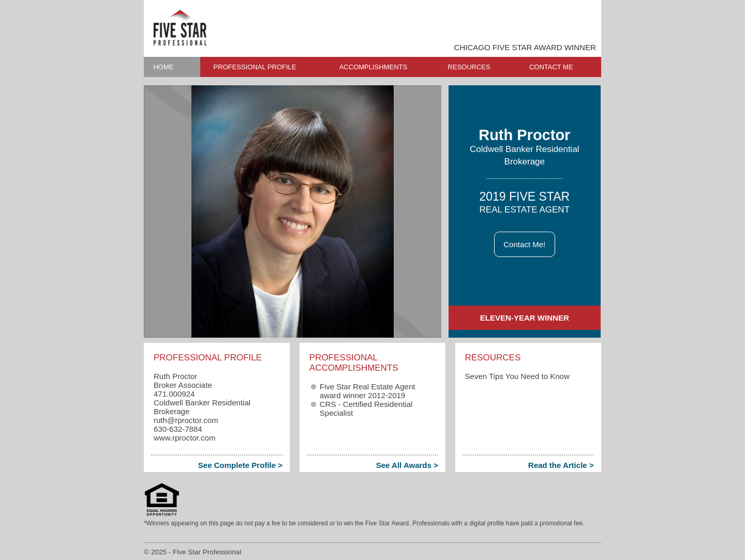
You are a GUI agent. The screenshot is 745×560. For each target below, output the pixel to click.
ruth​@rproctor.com (186, 420)
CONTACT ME (551, 67)
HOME (163, 67)
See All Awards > (407, 465)
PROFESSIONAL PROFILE (255, 67)
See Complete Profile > (240, 465)
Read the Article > (561, 465)
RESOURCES (469, 67)
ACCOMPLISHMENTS (373, 67)
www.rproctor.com (184, 438)
